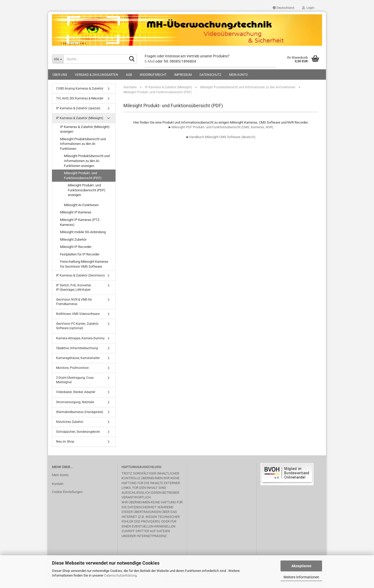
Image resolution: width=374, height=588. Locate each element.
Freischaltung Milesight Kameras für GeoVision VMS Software (84, 264)
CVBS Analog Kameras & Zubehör (80, 89)
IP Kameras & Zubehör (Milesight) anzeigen (85, 129)
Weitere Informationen (301, 577)
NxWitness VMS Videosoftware (78, 314)
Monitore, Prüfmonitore (72, 368)
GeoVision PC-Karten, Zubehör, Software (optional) (77, 326)
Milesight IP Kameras (76, 212)
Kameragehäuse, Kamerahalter (78, 358)
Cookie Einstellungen (67, 492)
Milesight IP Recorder (76, 247)
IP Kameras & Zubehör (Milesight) (80, 118)
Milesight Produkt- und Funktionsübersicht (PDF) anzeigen (87, 190)
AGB (129, 75)
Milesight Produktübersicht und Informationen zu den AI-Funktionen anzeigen (87, 161)
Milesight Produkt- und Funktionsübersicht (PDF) (83, 175)
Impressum (183, 75)
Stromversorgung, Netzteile (75, 402)
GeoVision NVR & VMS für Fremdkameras (74, 302)
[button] (283, 8)
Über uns (60, 75)
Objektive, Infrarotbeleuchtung (77, 348)
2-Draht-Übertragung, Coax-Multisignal (75, 380)
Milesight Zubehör (73, 239)
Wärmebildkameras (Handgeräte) (80, 412)
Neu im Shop (65, 442)
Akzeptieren (301, 566)
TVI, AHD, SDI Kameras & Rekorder (80, 98)
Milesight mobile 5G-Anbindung (83, 232)
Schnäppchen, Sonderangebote (78, 432)
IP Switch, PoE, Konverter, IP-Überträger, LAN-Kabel (74, 288)
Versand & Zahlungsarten (96, 75)
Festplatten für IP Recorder (80, 254)
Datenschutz (210, 75)
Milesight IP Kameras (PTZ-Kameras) (80, 222)
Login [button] (308, 8)
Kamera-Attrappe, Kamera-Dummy (80, 338)
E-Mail (150, 61)
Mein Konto (238, 75)
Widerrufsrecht (153, 75)
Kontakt (58, 484)
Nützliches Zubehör (70, 422)
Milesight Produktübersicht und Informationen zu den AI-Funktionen (83, 144)
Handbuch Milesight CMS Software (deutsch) (222, 137)
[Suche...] (58, 59)
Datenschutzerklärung (120, 575)
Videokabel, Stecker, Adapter (76, 392)
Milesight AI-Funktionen (81, 205)
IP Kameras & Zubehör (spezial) (78, 108)
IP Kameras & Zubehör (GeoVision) (80, 275)
